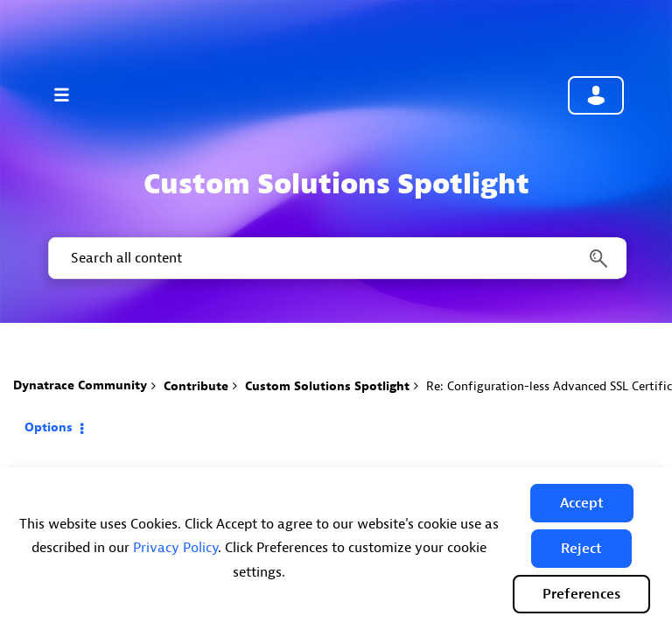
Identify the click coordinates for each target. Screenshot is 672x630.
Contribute (196, 386)
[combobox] (336, 258)
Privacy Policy (175, 548)
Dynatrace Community (80, 385)
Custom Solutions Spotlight (327, 386)
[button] (582, 503)
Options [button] (49, 427)
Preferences (581, 594)
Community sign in (596, 95)
